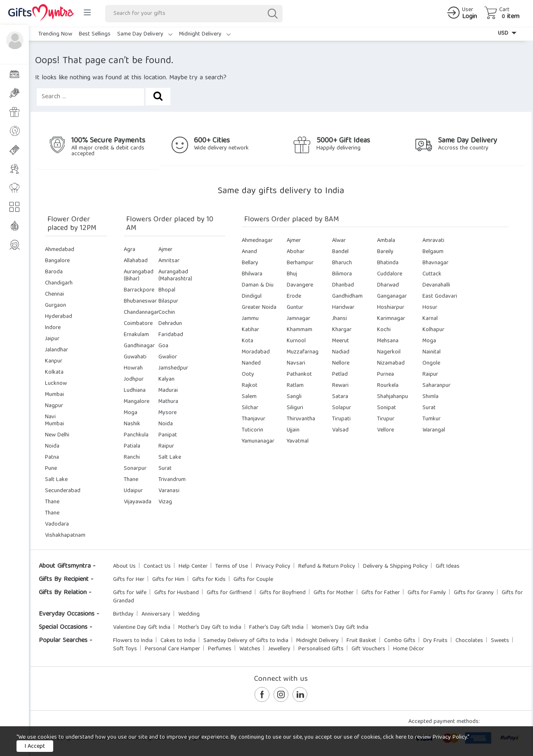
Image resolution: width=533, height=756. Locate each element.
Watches (250, 649)
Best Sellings (95, 34)
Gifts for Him (168, 580)
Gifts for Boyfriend (283, 593)
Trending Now (55, 34)
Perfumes (220, 649)
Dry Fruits (435, 641)
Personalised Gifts (321, 649)
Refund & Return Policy (327, 566)
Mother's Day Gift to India (210, 628)
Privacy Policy (273, 566)
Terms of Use (232, 566)
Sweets (500, 641)
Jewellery (279, 649)
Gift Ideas (448, 566)
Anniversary (156, 614)
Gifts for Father (381, 593)
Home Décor (409, 649)
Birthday (123, 614)
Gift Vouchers (368, 649)
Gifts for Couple (253, 580)
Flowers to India (133, 641)
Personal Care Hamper (172, 649)
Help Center (193, 566)
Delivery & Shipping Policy (395, 566)
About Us (124, 566)
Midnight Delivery (205, 34)
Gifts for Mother (334, 593)
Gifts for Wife (130, 593)
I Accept (35, 747)
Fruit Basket (361, 641)
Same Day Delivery (145, 34)
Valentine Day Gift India (142, 628)
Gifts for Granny (474, 593)
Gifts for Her (129, 580)
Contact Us (157, 566)
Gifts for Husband (177, 593)
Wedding (189, 614)
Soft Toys (125, 649)
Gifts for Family (427, 593)
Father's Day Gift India (276, 628)
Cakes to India (178, 641)
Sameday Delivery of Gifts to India (246, 641)
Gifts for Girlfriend (229, 593)
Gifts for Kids (209, 580)
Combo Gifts (400, 641)
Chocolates (469, 641)
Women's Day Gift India (340, 628)
